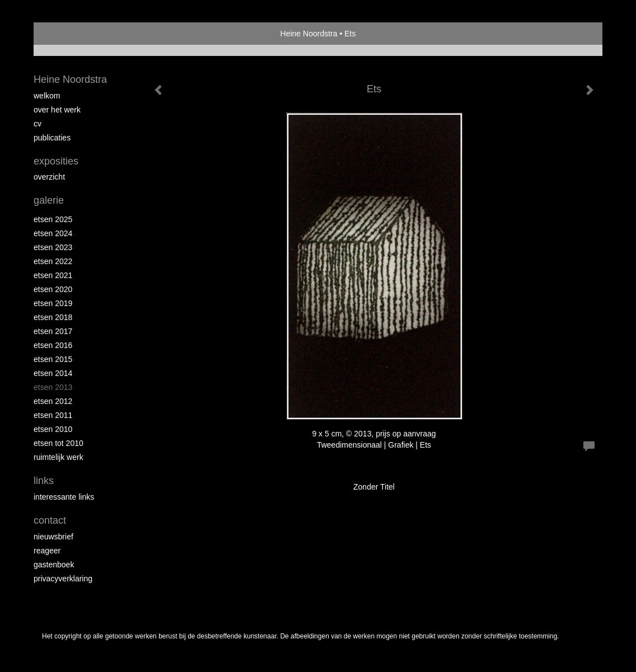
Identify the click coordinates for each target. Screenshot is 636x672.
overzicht (49, 177)
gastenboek (54, 565)
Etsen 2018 (53, 317)
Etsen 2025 (53, 219)
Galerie (49, 200)
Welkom (47, 96)
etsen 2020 (53, 289)
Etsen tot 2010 (59, 443)
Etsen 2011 (53, 415)
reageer (47, 551)
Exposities (56, 161)
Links (44, 481)
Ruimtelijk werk (59, 457)
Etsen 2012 (53, 401)
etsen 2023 (53, 247)
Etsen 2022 (53, 261)
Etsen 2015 (53, 359)
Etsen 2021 (53, 275)
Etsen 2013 (53, 387)
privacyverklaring (63, 579)
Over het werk (57, 110)
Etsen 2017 (53, 331)
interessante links (64, 497)
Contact (50, 520)
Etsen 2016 (53, 345)
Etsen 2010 (53, 429)
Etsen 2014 (53, 373)
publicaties (52, 138)
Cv (38, 124)
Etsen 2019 (53, 303)
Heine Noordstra (309, 34)
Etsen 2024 (53, 233)
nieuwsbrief (53, 537)
